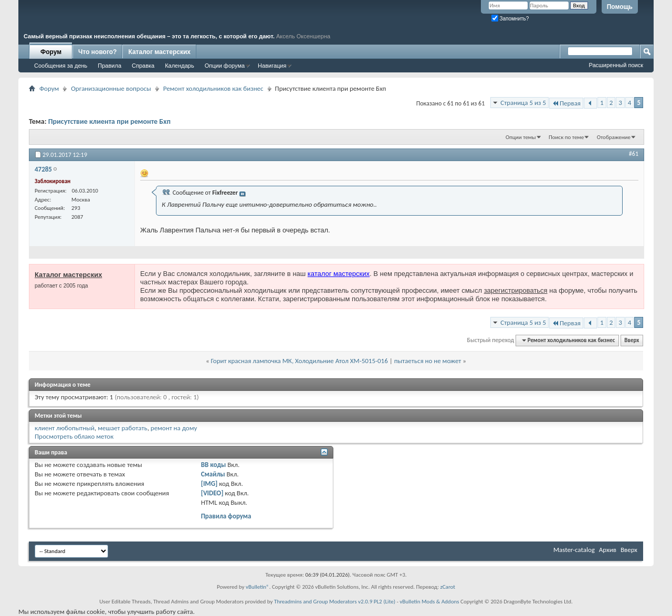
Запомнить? (510, 19)
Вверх (632, 340)
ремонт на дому (174, 428)
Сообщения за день (61, 66)
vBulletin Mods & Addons (429, 602)
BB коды (214, 465)
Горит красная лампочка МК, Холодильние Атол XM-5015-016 (300, 361)
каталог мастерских (339, 274)
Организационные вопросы (111, 88)
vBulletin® (258, 587)
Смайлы (213, 474)
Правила (109, 66)
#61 (634, 154)
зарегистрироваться (516, 290)
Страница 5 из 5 (523, 103)
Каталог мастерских (159, 52)
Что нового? (97, 52)
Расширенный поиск (616, 65)
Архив (608, 550)
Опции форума (225, 66)
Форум (51, 52)
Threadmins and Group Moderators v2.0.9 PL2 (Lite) (335, 602)
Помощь (620, 7)
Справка (143, 66)
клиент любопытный (65, 428)
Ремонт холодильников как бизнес (213, 88)
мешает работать (122, 428)
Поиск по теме (566, 137)
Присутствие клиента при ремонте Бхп (109, 121)
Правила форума (226, 516)
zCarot (448, 587)
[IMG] (209, 484)
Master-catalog (574, 550)
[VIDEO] (212, 493)
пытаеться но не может (428, 361)
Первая (566, 103)
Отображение (614, 137)
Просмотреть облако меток (74, 436)
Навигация (272, 66)
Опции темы (521, 137)
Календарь (180, 66)
